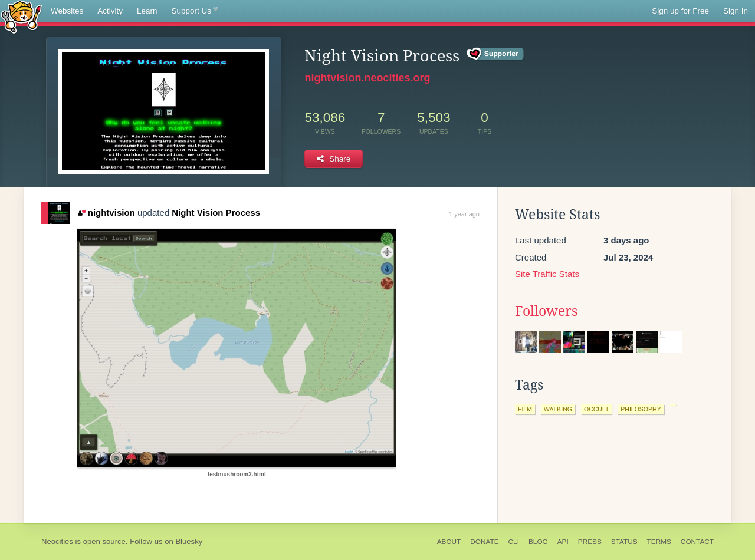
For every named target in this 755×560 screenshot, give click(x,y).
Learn (147, 11)
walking (558, 409)
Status (624, 542)
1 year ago (464, 214)
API (563, 542)
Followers (546, 311)
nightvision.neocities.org (367, 78)
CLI (514, 542)
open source (104, 541)
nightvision (106, 213)
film (525, 409)
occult (596, 409)
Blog (538, 542)
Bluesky (189, 541)
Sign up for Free (680, 11)
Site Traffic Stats (547, 274)
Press (590, 542)
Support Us (195, 11)
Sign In (736, 11)
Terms (659, 542)
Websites (67, 11)
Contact (697, 542)
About (449, 542)
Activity (110, 11)
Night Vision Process (216, 213)
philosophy (641, 409)
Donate (484, 542)
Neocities (57, 541)
